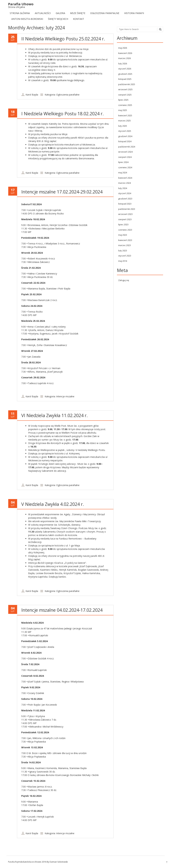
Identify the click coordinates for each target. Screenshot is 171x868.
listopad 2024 (125, 141)
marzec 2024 (124, 183)
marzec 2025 (124, 121)
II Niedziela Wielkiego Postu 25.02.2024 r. (63, 39)
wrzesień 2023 (125, 214)
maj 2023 (123, 235)
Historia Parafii (134, 13)
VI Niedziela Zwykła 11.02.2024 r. (54, 415)
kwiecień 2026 (125, 53)
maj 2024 (123, 173)
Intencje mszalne (65, 396)
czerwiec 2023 (125, 230)
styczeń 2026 (125, 69)
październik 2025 (127, 84)
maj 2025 (123, 110)
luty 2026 (123, 63)
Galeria (60, 13)
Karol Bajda (32, 95)
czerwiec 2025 (125, 105)
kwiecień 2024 (125, 178)
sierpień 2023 (125, 219)
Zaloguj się (124, 280)
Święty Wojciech (58, 19)
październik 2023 (127, 209)
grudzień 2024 (125, 136)
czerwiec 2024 (125, 167)
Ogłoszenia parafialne (105, 13)
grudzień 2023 (125, 199)
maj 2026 (123, 48)
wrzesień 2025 (125, 89)
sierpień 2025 (125, 95)
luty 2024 (123, 188)
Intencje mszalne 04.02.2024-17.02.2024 (62, 610)
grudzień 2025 (125, 74)
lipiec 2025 (123, 100)
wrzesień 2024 (125, 152)
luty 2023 (123, 251)
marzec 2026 (124, 58)
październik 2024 (127, 147)
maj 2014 (123, 261)
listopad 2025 (125, 79)
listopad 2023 (125, 204)
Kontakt (79, 19)
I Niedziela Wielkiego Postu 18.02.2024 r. (62, 114)
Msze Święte (78, 13)
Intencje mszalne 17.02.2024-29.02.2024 (62, 192)
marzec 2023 (124, 245)
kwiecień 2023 (125, 240)
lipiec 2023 (123, 224)
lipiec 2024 (123, 162)
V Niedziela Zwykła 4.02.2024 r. (53, 504)
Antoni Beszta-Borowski (27, 19)
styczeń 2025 (125, 131)
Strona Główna (20, 13)
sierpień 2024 (125, 157)
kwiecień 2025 (125, 115)
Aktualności (43, 13)
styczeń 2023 (125, 256)
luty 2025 (123, 126)
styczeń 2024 (125, 193)
